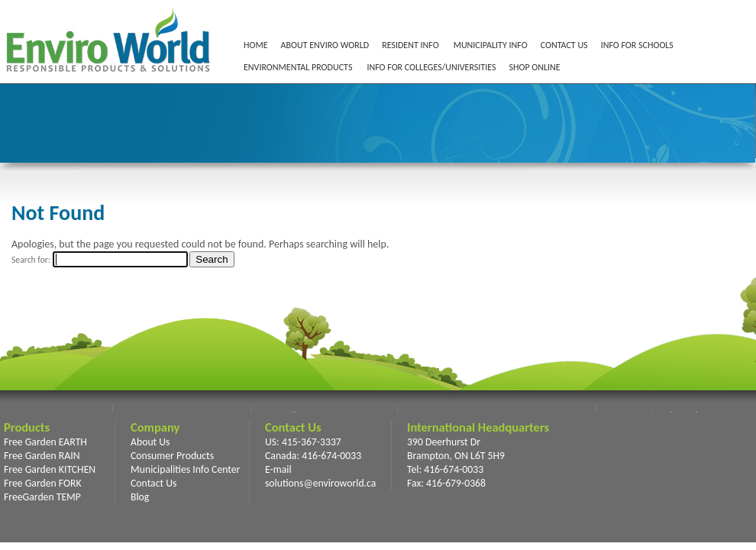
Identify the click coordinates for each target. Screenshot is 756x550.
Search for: (31, 260)
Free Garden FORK (43, 483)
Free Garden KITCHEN (50, 469)
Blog (140, 497)
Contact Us (153, 483)
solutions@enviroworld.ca (320, 483)
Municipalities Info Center (185, 469)
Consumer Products (172, 456)
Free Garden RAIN (42, 456)
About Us (150, 442)
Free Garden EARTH (45, 442)
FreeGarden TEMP (42, 497)
